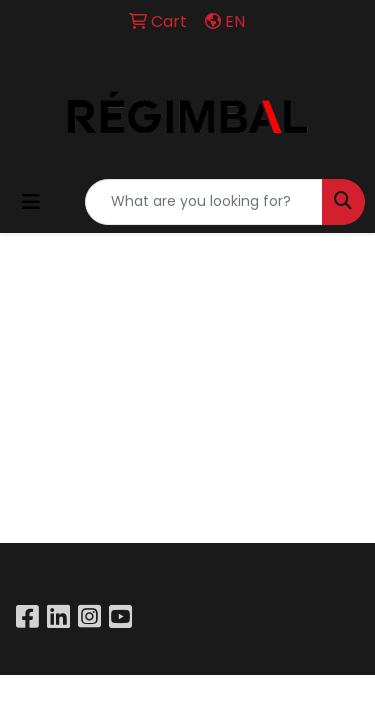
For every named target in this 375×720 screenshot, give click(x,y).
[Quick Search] (204, 202)
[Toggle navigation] (31, 202)
